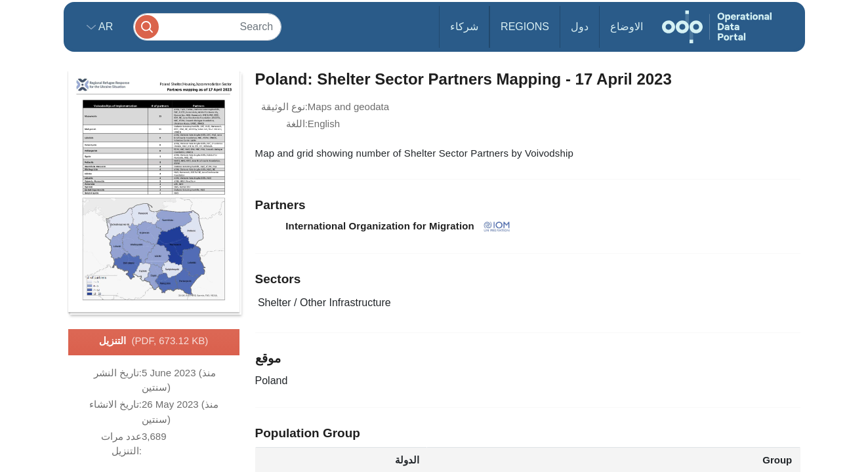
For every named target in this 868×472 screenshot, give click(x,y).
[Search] (207, 27)
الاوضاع (627, 27)
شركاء (464, 27)
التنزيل (154, 342)
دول (580, 27)
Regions (525, 27)
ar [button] (105, 27)
